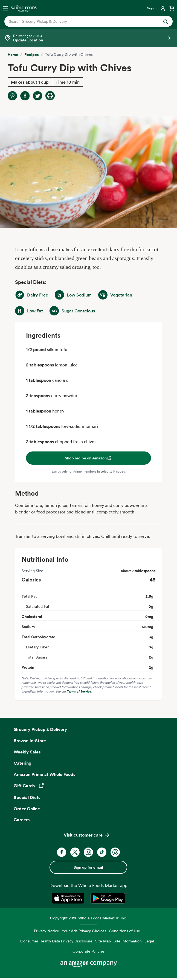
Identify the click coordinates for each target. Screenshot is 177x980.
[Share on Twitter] (37, 96)
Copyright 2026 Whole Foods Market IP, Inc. (89, 918)
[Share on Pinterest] (12, 96)
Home (13, 55)
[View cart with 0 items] (172, 8)
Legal (149, 941)
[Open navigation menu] (5, 8)
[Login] (157, 8)
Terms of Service (79, 691)
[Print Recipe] (50, 96)
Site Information (128, 941)
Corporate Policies (89, 951)
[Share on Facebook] (25, 96)
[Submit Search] (166, 21)
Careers (22, 820)
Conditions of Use (124, 931)
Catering (23, 763)
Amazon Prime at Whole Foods (44, 774)
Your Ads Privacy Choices (84, 931)
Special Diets (27, 797)
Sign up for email (88, 867)
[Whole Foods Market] (24, 8)
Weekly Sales (27, 752)
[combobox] (81, 21)
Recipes (31, 55)
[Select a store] (89, 38)
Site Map (103, 941)
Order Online (27, 809)
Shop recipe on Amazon (89, 458)
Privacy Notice (47, 931)
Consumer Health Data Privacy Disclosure (56, 941)
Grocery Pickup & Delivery (40, 729)
